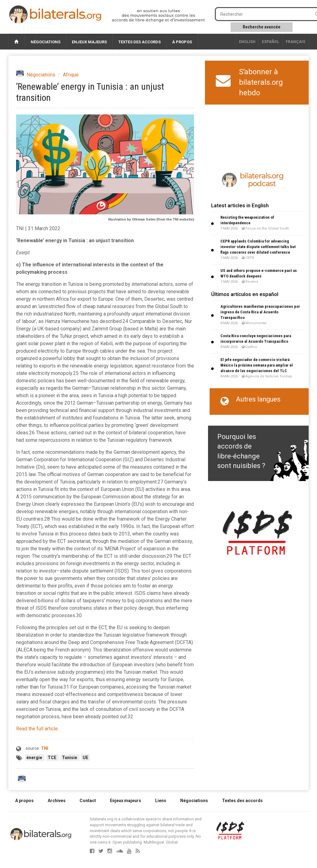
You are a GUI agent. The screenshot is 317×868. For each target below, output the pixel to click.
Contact (88, 801)
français (295, 42)
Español (271, 42)
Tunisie (70, 758)
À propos (182, 42)
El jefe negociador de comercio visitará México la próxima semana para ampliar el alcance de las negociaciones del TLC (257, 365)
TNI (45, 748)
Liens (161, 801)
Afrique (71, 75)
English (247, 42)
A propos (24, 801)
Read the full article (37, 729)
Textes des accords (139, 42)
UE (85, 758)
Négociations (46, 42)
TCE (52, 758)
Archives (57, 801)
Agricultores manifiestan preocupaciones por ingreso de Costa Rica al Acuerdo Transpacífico (260, 312)
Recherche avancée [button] (262, 27)
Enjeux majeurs (89, 42)
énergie (35, 758)
